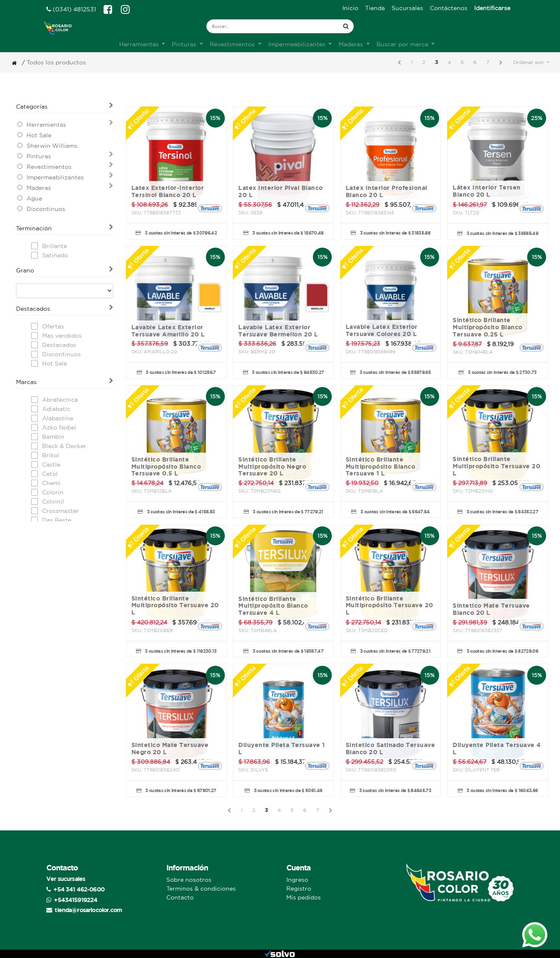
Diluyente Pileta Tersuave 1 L (282, 749)
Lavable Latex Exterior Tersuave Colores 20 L (382, 330)
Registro (299, 889)
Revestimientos (49, 167)
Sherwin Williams (52, 146)
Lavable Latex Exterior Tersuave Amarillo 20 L (168, 331)
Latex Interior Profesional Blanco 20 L (387, 191)
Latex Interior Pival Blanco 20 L (281, 191)
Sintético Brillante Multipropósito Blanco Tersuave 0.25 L (488, 327)
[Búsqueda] (346, 26)
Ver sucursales (66, 879)
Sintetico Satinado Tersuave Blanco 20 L (391, 749)
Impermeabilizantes (55, 177)
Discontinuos (46, 209)
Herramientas (46, 125)
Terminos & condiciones (201, 889)
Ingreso (297, 880)
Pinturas (39, 156)
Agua (34, 198)
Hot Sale (39, 135)
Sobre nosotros (189, 880)
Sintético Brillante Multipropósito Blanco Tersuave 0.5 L (166, 467)
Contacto (180, 897)
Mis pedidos (304, 897)
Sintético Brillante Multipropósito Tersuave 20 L (496, 466)
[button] (531, 62)
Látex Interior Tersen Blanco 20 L (487, 191)
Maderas (39, 188)
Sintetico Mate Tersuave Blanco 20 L (491, 609)
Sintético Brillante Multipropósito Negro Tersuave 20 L (272, 467)
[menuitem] (350, 8)
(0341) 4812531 (71, 9)
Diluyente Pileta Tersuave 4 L (497, 749)
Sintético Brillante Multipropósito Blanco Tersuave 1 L (381, 467)
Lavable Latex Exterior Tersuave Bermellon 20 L (278, 331)
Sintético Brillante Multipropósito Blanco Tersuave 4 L (273, 606)
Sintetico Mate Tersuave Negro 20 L (170, 749)
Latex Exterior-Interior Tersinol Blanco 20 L (168, 191)
